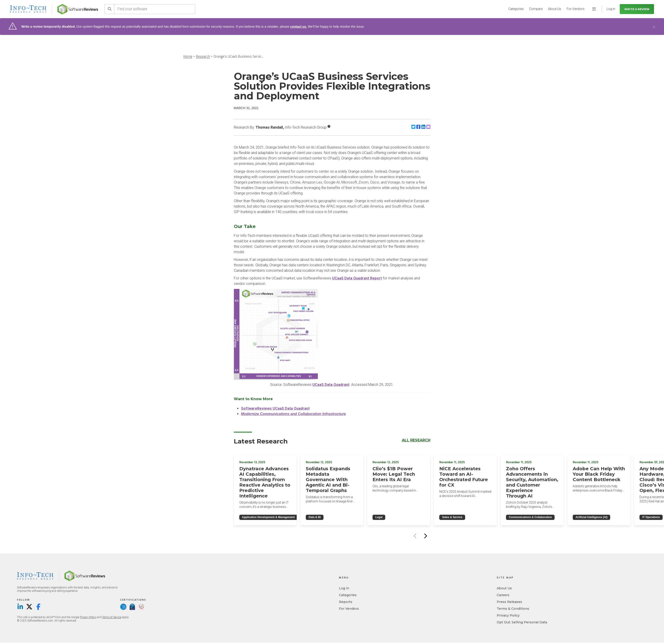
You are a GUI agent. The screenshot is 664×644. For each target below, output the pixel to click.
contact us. (299, 27)
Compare (536, 9)
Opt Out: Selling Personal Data (522, 622)
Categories (516, 9)
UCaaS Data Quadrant (331, 385)
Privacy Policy (88, 617)
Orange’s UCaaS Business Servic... (239, 57)
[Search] (109, 9)
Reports (346, 602)
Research (203, 57)
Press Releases (509, 602)
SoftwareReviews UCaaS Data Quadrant (275, 408)
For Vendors (576, 9)
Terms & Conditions (513, 609)
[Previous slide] (415, 536)
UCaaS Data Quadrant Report (357, 278)
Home (188, 57)
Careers (503, 595)
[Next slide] (425, 536)
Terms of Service (112, 617)
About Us (555, 9)
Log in (344, 588)
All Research (416, 440)
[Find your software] (155, 9)
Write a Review (637, 9)
